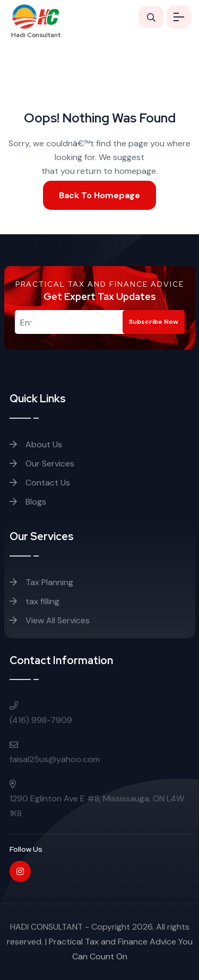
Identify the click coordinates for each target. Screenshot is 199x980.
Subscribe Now (154, 322)
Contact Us (40, 483)
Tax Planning (41, 582)
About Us (36, 444)
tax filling (34, 601)
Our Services (42, 463)
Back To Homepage (99, 195)
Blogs (28, 502)
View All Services (50, 620)
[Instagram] (20, 871)
